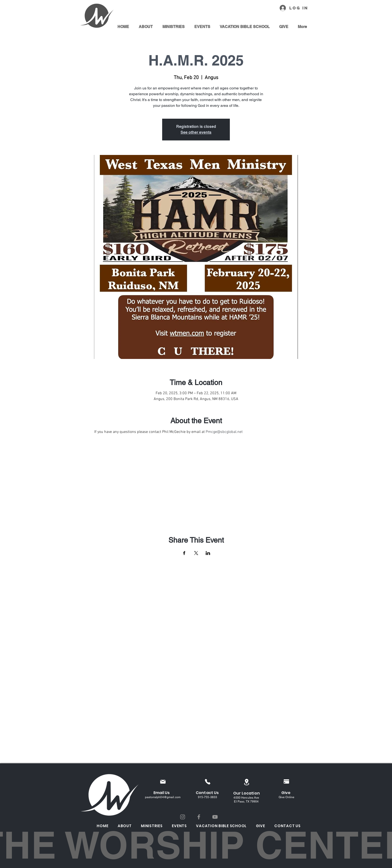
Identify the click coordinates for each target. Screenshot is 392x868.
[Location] (247, 782)
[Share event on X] (196, 553)
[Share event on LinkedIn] (208, 553)
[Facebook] (199, 817)
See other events (196, 132)
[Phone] (207, 782)
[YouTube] (215, 817)
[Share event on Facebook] (184, 553)
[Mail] (163, 782)
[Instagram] (183, 817)
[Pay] (286, 781)
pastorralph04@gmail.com (163, 797)
